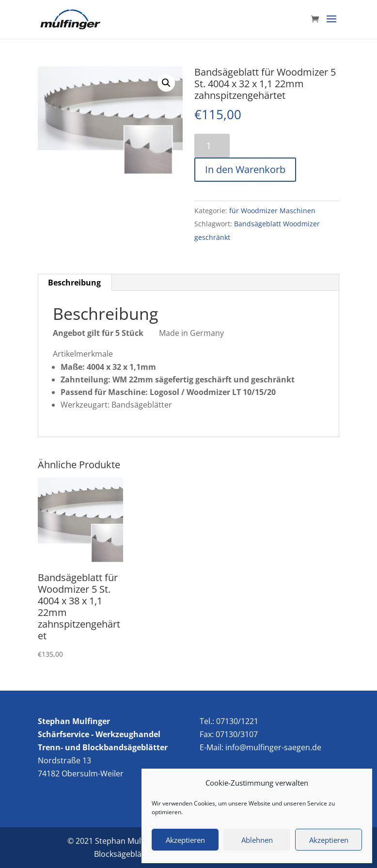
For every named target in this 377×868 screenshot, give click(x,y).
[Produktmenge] (212, 146)
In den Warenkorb (245, 169)
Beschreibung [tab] (74, 283)
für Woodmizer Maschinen (272, 211)
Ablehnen (257, 840)
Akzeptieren (185, 840)
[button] (166, 83)
